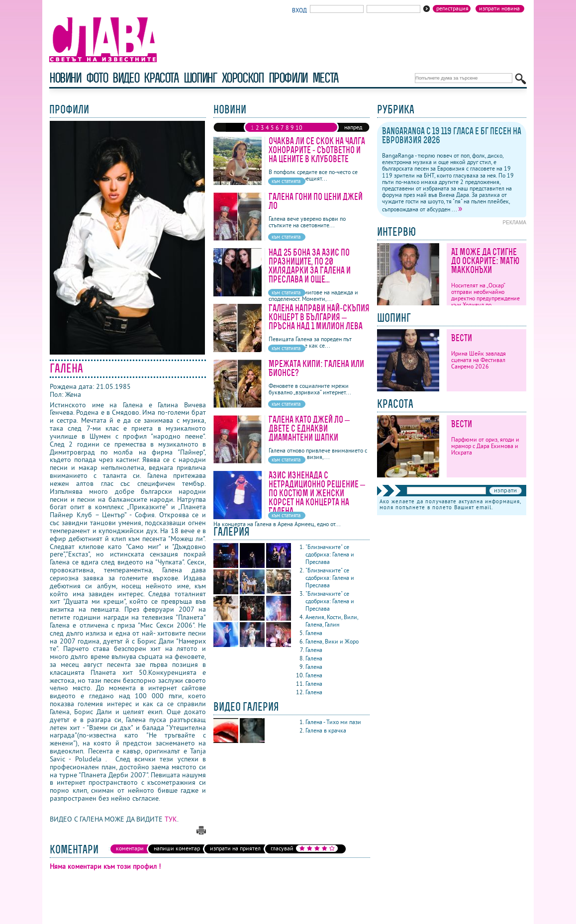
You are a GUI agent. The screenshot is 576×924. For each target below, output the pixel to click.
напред (353, 127)
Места (325, 78)
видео (126, 78)
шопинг (200, 78)
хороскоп (243, 78)
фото (97, 78)
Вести (462, 338)
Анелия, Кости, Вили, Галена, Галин (332, 621)
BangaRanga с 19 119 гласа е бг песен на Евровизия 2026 (452, 136)
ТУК (171, 819)
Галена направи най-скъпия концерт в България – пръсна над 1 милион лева (319, 317)
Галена (315, 633)
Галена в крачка (327, 730)
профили (288, 78)
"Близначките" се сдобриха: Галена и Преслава (330, 554)
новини (65, 78)
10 (299, 128)
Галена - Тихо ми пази (334, 722)
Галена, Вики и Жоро (333, 641)
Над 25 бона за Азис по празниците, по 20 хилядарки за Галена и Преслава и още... (310, 266)
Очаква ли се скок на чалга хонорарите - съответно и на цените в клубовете (317, 150)
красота (161, 78)
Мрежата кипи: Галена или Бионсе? (316, 368)
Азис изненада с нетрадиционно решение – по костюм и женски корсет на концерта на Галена (317, 493)
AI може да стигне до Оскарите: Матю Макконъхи (485, 261)
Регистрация (452, 8)
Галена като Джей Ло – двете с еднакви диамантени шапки (309, 428)
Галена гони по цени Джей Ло (316, 201)
